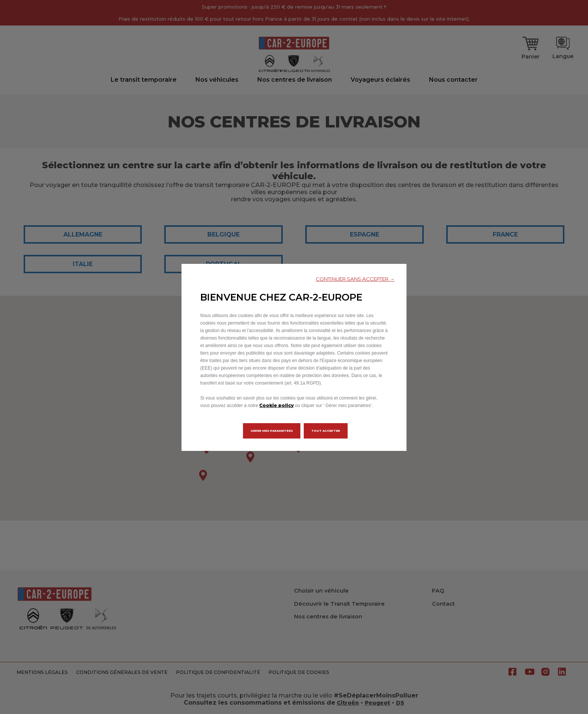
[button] (355, 279)
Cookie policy (276, 405)
